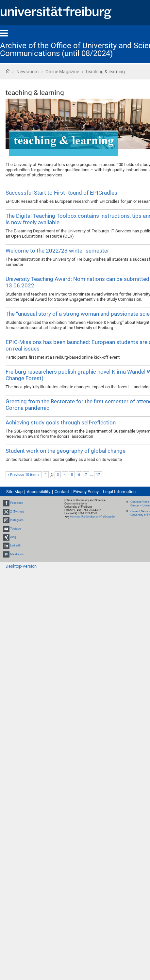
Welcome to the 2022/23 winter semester (57, 251)
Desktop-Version (21, 566)
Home (8, 71)
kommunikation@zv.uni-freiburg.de (92, 517)
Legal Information (119, 492)
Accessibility (39, 492)
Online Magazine (62, 72)
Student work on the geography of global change (66, 451)
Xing (13, 537)
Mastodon (17, 554)
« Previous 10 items (24, 475)
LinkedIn (16, 546)
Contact (62, 492)
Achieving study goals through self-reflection (61, 422)
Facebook (17, 503)
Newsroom (27, 72)
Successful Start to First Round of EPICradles (61, 193)
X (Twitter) (17, 512)
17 (98, 475)
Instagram (17, 520)
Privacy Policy (86, 492)
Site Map (14, 492)
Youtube (16, 529)
